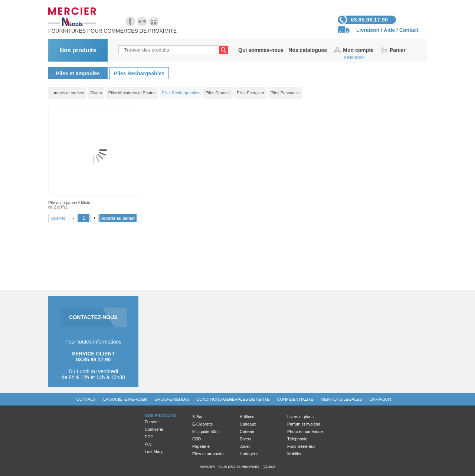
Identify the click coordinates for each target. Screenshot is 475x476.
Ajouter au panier (118, 218)
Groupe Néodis (172, 399)
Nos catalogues (307, 50)
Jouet (245, 446)
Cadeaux (248, 424)
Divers (245, 439)
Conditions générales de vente (233, 399)
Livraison (368, 30)
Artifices (247, 417)
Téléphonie (297, 439)
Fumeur (152, 422)
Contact (409, 30)
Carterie (247, 431)
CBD (196, 439)
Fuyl (149, 444)
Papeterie (201, 446)
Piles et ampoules (78, 73)
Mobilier (294, 454)
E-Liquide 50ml (206, 431)
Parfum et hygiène (304, 424)
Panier (398, 50)
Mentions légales (341, 399)
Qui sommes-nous (261, 50)
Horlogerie (249, 454)
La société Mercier (125, 399)
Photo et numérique (305, 431)
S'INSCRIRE (354, 58)
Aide (389, 30)
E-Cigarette (203, 424)
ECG (149, 437)
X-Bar (197, 417)
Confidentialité (295, 399)
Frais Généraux (301, 446)
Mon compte (358, 50)
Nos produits (78, 50)
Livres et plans (300, 417)
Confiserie (154, 429)
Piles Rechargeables (139, 73)
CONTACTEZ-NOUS (93, 317)
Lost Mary (154, 452)
